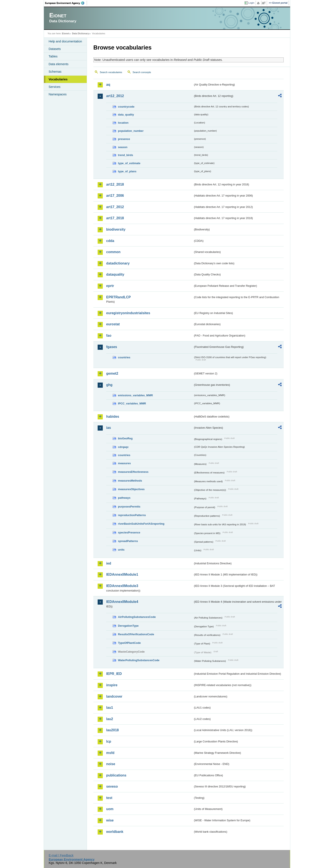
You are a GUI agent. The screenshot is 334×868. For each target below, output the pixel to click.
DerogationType (128, 626)
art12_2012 (115, 96)
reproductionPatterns (132, 515)
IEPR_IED (114, 674)
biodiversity (116, 229)
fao (109, 336)
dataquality (115, 274)
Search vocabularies (111, 72)
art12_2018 (115, 184)
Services (54, 87)
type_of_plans (127, 171)
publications (116, 775)
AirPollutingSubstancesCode (137, 617)
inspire (112, 685)
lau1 (110, 708)
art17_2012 (115, 207)
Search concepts (142, 72)
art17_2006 (115, 196)
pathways (124, 498)
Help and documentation (65, 41)
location (123, 123)
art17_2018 (115, 218)
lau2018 (113, 730)
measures (124, 463)
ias (109, 428)
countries (124, 357)
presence (124, 139)
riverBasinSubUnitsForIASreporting (141, 524)
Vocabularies (58, 79)
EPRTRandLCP (119, 297)
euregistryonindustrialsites (128, 313)
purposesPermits (129, 507)
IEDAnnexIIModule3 (122, 586)
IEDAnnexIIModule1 (122, 574)
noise (111, 764)
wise (110, 820)
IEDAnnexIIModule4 (122, 602)
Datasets (55, 49)
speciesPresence (129, 532)
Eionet (65, 33)
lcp (109, 741)
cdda (110, 241)
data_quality (126, 115)
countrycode (126, 107)
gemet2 (112, 373)
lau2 (110, 719)
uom (110, 809)
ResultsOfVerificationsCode (136, 634)
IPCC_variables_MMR (132, 403)
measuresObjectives (131, 489)
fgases (112, 347)
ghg (109, 385)
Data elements (59, 64)
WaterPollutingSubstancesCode (139, 660)
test (109, 798)
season (123, 147)
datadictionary (118, 263)
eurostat (113, 324)
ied (109, 563)
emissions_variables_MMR (135, 395)
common (113, 252)
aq (108, 85)
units (121, 550)
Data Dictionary (80, 33)
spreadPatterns (128, 541)
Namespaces (58, 94)
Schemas (55, 72)
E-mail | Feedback (61, 855)
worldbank (115, 832)
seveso (112, 786)
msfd (110, 753)
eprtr (110, 286)
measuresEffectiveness (133, 472)
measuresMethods (130, 481)
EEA (66, 3)
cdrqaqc (123, 447)
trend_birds (125, 155)
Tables (53, 56)
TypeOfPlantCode (129, 643)
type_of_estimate (129, 163)
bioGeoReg (125, 438)
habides (113, 417)
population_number (131, 131)
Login (251, 3)
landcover (114, 696)
